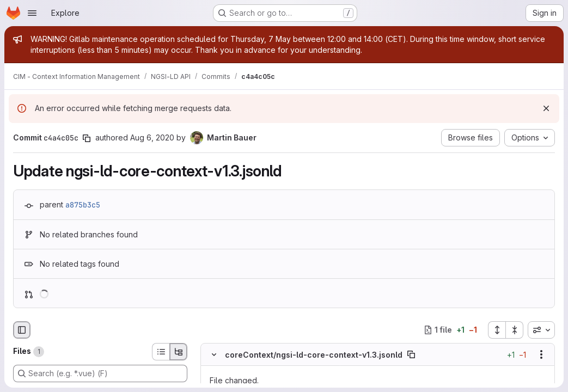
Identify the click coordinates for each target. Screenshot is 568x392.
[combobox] (541, 330)
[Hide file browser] (22, 330)
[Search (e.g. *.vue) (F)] (100, 373)
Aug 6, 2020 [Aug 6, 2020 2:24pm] (152, 137)
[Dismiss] (546, 108)
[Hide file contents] (214, 354)
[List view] (161, 352)
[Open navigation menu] (32, 13)
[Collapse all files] (515, 330)
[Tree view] (179, 352)
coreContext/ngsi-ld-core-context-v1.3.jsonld (314, 354)
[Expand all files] (497, 330)
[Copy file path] (411, 354)
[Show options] (541, 354)
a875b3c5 (83, 205)
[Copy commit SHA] (87, 138)
